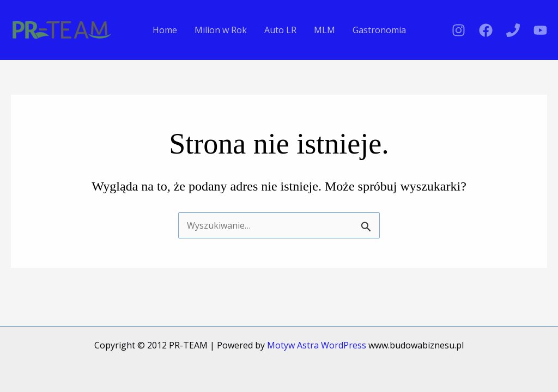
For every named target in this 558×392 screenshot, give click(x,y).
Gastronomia (379, 30)
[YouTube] (540, 30)
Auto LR (280, 30)
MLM (325, 30)
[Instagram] (459, 30)
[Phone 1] (513, 30)
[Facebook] (486, 30)
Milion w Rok (221, 30)
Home (165, 30)
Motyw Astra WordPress (317, 345)
